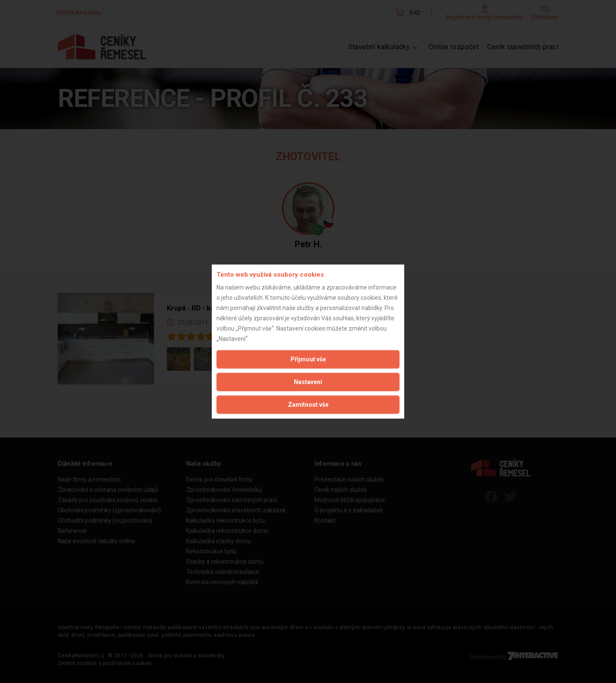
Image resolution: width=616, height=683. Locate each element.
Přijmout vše (308, 359)
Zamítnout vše (308, 405)
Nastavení (308, 382)
